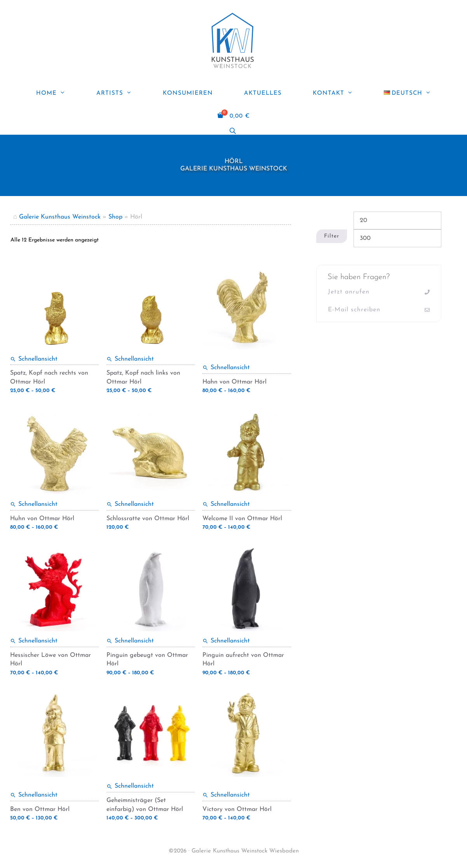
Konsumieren (188, 93)
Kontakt (341, 94)
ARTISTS (122, 94)
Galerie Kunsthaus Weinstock (60, 217)
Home (58, 94)
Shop (115, 217)
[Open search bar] (233, 131)
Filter (332, 236)
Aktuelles (263, 93)
